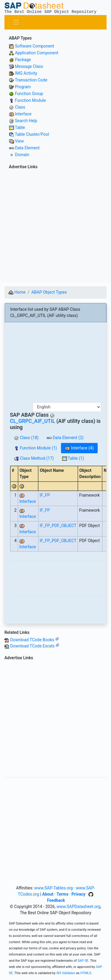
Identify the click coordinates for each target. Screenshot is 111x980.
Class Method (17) (34, 458)
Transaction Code (31, 80)
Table (20, 127)
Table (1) (73, 458)
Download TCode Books (34, 640)
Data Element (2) (65, 438)
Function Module (30, 100)
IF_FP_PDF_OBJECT (58, 526)
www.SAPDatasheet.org (78, 907)
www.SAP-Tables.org (54, 888)
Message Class (29, 66)
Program (23, 87)
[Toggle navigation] (16, 22)
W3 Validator (66, 973)
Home (17, 292)
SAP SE (83, 961)
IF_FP (45, 495)
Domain (22, 155)
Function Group (29, 94)
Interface (23, 114)
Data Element (27, 148)
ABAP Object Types (49, 292)
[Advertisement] (55, 227)
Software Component (34, 46)
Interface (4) (79, 448)
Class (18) (26, 438)
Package (23, 60)
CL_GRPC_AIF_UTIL (33, 421)
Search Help (26, 121)
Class (20, 107)
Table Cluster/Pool (32, 134)
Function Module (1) (36, 448)
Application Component (36, 53)
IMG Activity (26, 73)
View (19, 141)
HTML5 (86, 973)
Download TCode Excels (34, 646)
